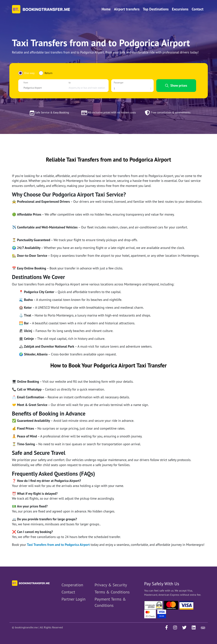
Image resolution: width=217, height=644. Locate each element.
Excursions (180, 9)
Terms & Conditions (112, 592)
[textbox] (42, 88)
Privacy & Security (111, 585)
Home (106, 9)
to (70, 83)
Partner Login (74, 599)
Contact (198, 9)
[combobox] (42, 88)
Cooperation (72, 585)
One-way (29, 73)
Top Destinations (156, 9)
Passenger (119, 83)
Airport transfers (127, 9)
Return (48, 73)
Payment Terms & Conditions (110, 602)
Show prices (176, 85)
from (26, 83)
